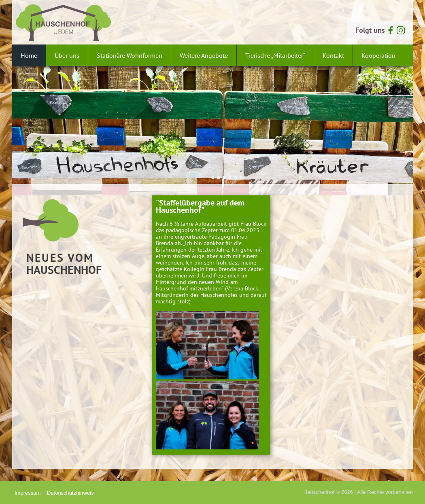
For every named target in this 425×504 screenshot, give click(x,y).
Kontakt (333, 55)
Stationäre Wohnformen (130, 55)
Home (29, 55)
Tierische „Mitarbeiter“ (275, 55)
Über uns (67, 55)
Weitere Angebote (204, 55)
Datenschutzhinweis (70, 493)
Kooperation (378, 55)
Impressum (28, 493)
